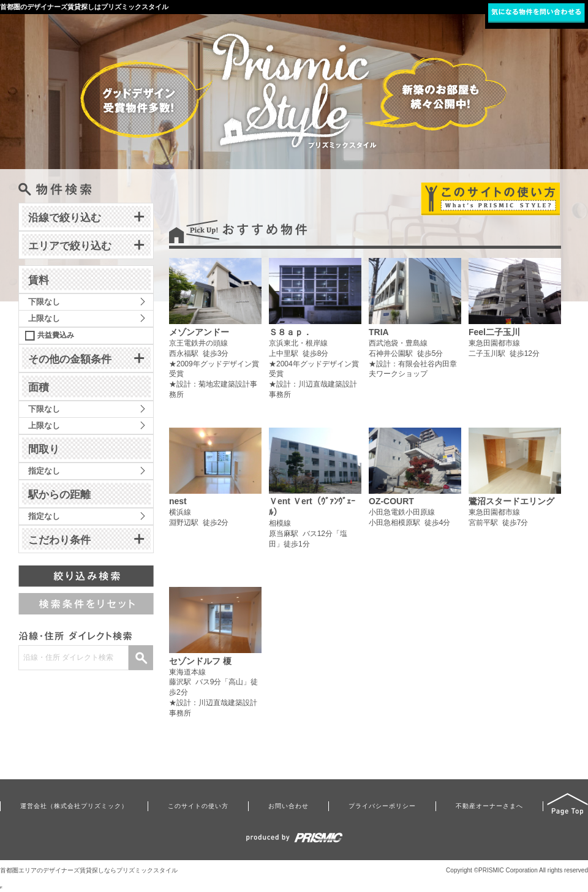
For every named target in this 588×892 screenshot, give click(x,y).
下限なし (44, 302)
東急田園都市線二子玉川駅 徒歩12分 (515, 313)
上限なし (44, 318)
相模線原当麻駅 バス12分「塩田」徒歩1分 (315, 493)
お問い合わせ (288, 806)
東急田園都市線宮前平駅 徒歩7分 (515, 482)
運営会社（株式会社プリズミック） (74, 806)
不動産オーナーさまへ (489, 806)
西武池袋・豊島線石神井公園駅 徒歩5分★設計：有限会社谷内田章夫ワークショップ (415, 318)
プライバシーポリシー (382, 806)
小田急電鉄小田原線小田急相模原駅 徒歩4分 (415, 482)
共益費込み (56, 335)
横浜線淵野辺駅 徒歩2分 (215, 482)
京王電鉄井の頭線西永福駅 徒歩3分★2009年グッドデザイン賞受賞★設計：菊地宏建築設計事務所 (215, 328)
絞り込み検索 (86, 576)
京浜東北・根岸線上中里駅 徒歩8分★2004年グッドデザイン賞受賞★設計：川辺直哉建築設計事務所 (315, 328)
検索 (141, 658)
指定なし (44, 471)
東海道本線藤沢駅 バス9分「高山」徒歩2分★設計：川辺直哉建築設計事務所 (215, 652)
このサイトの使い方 (198, 806)
